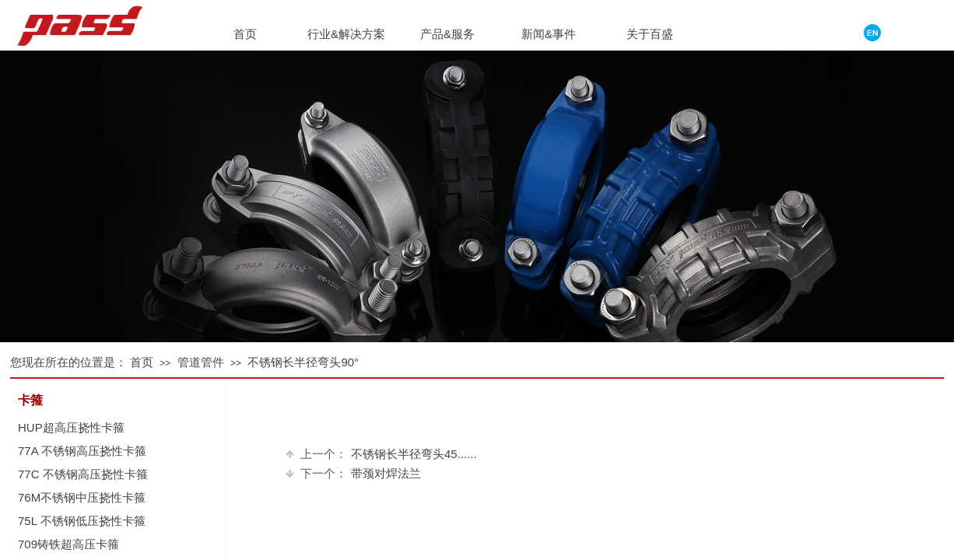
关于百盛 (650, 34)
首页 (142, 362)
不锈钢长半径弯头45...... (381, 454)
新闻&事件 (549, 34)
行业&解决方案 (346, 34)
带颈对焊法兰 (353, 473)
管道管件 (201, 362)
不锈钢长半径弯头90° (303, 362)
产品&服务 (447, 34)
